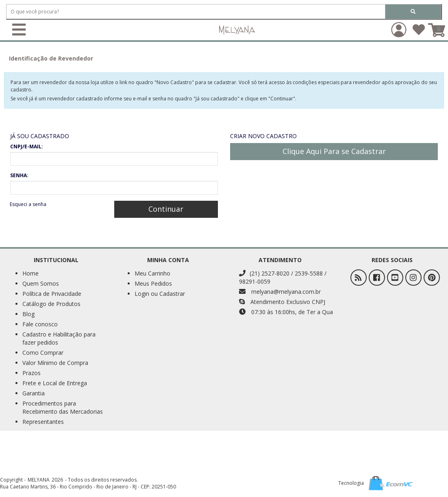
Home (30, 273)
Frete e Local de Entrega (55, 383)
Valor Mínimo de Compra (55, 363)
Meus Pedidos (153, 283)
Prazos (32, 373)
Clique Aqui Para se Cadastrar (334, 151)
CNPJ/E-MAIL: (27, 146)
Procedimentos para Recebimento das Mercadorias (63, 407)
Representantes (43, 422)
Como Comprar (43, 353)
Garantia (34, 393)
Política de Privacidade (52, 294)
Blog (28, 314)
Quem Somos (41, 283)
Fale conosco (40, 324)
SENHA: (19, 175)
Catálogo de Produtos (51, 304)
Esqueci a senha (28, 204)
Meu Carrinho (152, 273)
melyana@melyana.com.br (280, 292)
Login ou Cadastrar (160, 294)
